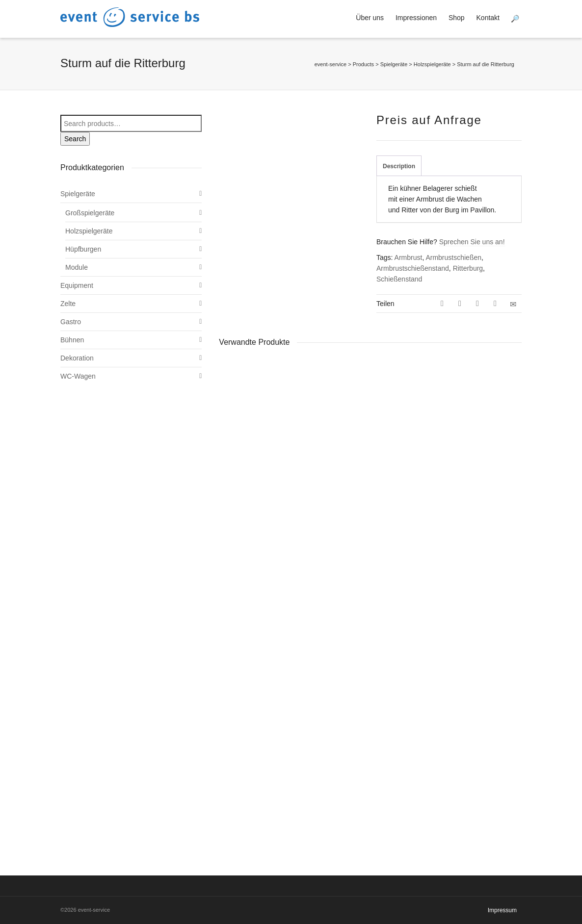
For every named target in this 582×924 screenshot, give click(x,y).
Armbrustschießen (453, 257)
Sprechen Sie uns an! (472, 242)
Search (75, 139)
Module (77, 267)
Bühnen (72, 340)
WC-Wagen (78, 376)
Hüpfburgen (83, 249)
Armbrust (409, 257)
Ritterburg (468, 268)
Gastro (71, 322)
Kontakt (488, 18)
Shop (457, 18)
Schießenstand (399, 279)
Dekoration (77, 358)
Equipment (77, 285)
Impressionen (416, 18)
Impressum (502, 910)
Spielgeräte (78, 194)
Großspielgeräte (90, 213)
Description (399, 166)
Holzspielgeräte (89, 231)
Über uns (370, 18)
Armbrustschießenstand (413, 268)
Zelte (68, 304)
